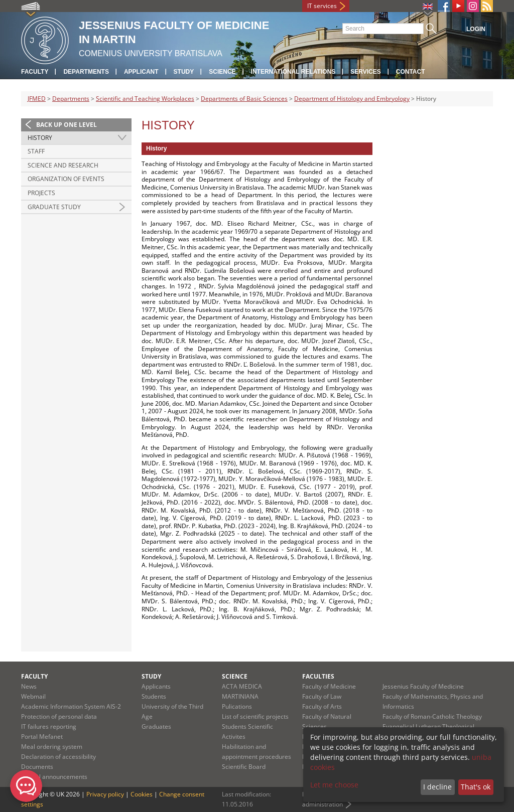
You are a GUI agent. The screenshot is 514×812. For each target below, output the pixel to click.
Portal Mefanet (42, 737)
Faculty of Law (322, 696)
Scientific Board (244, 767)
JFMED (37, 99)
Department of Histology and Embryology (352, 99)
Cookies (142, 794)
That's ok (476, 787)
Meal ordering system (52, 747)
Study (184, 72)
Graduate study (54, 207)
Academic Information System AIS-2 (71, 706)
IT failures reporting (49, 726)
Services (365, 72)
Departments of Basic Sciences (244, 99)
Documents (37, 767)
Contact (411, 72)
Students (154, 696)
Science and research (63, 165)
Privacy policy (105, 794)
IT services (322, 6)
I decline (437, 787)
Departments (86, 72)
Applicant (141, 72)
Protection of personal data (59, 716)
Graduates (156, 726)
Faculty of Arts (322, 706)
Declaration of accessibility (58, 757)
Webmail (33, 696)
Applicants (156, 686)
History (40, 138)
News (29, 686)
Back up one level (67, 125)
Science (222, 72)
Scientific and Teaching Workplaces (145, 99)
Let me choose (334, 785)
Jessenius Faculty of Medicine (423, 686)
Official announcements (54, 777)
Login (476, 29)
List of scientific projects (255, 716)
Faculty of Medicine (329, 686)
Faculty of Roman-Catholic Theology (432, 716)
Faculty (35, 72)
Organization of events (66, 179)
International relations (293, 72)
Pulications (237, 706)
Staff (36, 151)
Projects (41, 193)
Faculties (318, 676)
